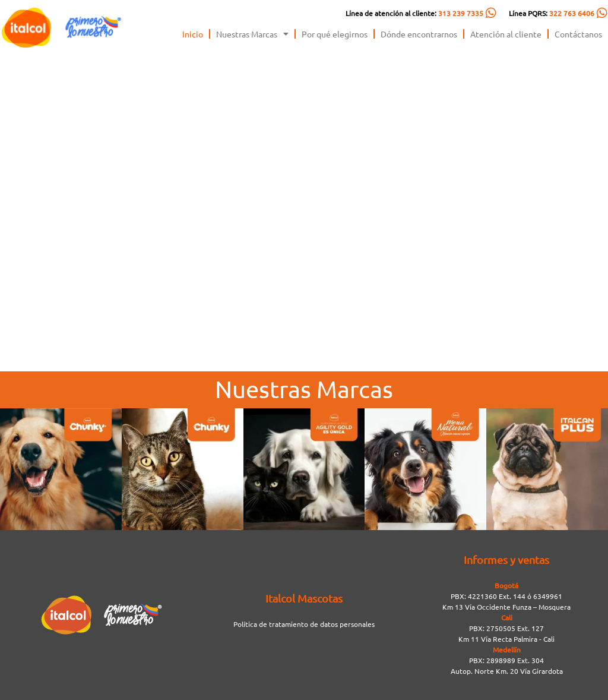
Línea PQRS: (552, 13)
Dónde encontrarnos (419, 34)
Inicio (193, 34)
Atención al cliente (506, 34)
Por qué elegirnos (335, 34)
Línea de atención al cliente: (414, 13)
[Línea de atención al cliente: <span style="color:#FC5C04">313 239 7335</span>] (491, 13)
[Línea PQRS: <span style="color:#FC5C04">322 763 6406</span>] (602, 13)
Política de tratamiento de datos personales (304, 624)
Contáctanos (578, 34)
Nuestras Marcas (252, 34)
